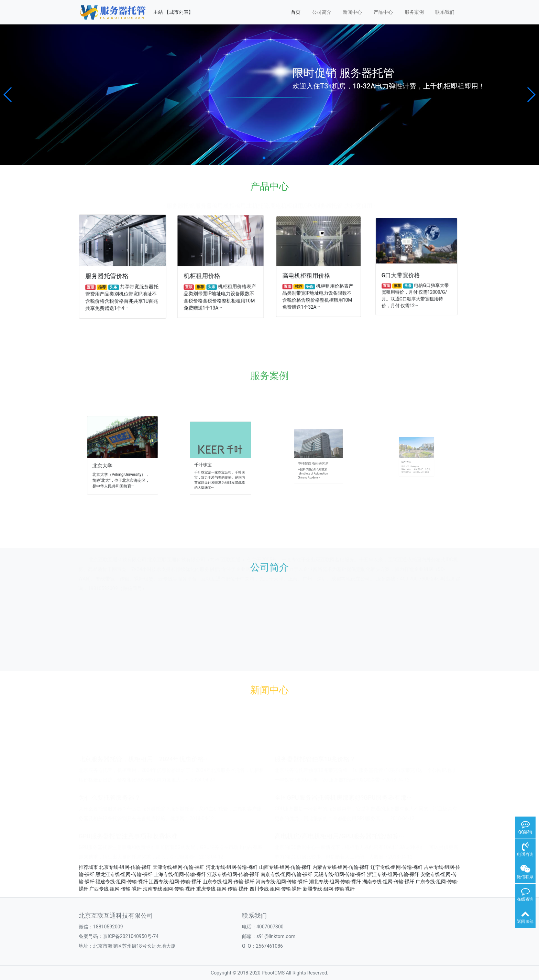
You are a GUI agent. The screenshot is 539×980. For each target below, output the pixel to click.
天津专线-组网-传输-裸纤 (179, 867)
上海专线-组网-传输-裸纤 (180, 874)
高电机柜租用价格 (308, 274)
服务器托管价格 (108, 275)
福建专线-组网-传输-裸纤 (122, 882)
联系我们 (445, 12)
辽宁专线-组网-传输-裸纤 (397, 867)
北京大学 (112, 462)
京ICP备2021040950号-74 (131, 936)
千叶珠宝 (212, 461)
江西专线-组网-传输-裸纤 (175, 882)
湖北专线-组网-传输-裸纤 (335, 882)
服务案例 (414, 12)
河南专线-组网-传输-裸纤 (282, 882)
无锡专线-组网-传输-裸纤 (340, 874)
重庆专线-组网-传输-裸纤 (222, 889)
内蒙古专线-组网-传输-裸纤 (341, 867)
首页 (296, 12)
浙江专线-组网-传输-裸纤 (393, 874)
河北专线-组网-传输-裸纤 (232, 867)
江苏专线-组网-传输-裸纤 (233, 874)
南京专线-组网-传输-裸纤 (287, 874)
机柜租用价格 (203, 275)
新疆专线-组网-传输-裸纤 (329, 889)
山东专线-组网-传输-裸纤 (229, 882)
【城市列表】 (179, 12)
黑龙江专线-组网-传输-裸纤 (124, 874)
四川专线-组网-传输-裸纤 (276, 889)
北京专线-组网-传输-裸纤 (125, 867)
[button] (8, 95)
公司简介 (322, 12)
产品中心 (383, 12)
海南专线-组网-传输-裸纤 (169, 889)
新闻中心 (352, 12)
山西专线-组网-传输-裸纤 (285, 867)
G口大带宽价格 (404, 273)
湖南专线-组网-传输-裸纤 (388, 882)
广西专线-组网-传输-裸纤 (115, 889)
